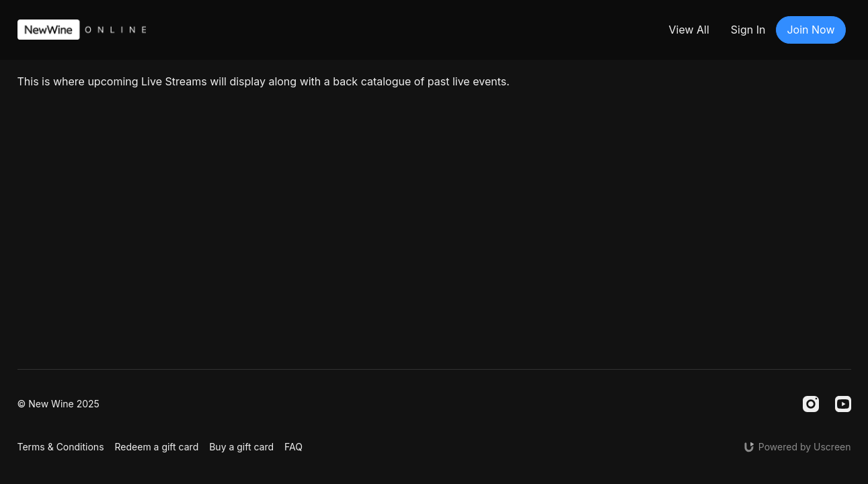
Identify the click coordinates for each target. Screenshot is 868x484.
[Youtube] (843, 404)
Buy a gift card (241, 447)
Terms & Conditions (61, 447)
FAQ (293, 447)
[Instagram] (811, 404)
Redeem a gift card (157, 447)
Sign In (748, 30)
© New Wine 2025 (58, 404)
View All (688, 30)
